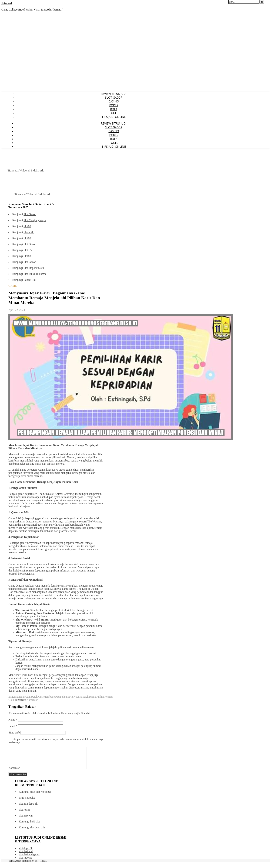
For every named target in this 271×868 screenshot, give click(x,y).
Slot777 (28, 250)
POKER (114, 105)
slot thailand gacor (29, 859)
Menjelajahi (62, 697)
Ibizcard (7, 3)
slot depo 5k (26, 852)
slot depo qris (38, 832)
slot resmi (24, 814)
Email (13, 726)
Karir (41, 697)
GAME (13, 286)
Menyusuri (75, 697)
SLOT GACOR (114, 98)
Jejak (35, 697)
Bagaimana (15, 697)
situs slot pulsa (27, 802)
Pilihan (100, 697)
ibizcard (19, 700)
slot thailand (26, 855)
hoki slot (35, 826)
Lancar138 (29, 280)
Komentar (14, 772)
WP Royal (41, 865)
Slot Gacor (30, 214)
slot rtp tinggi (44, 796)
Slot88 (27, 226)
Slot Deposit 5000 (34, 268)
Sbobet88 (29, 232)
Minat (93, 697)
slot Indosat (25, 862)
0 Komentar (31, 700)
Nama (13, 720)
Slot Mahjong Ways (35, 220)
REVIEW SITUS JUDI (114, 94)
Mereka (86, 697)
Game (28, 697)
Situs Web (14, 733)
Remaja (109, 697)
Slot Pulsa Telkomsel (35, 274)
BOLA (114, 109)
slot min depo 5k (28, 808)
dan (23, 697)
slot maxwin (26, 820)
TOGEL (114, 113)
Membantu (50, 697)
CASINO (114, 101)
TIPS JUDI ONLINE (114, 117)
